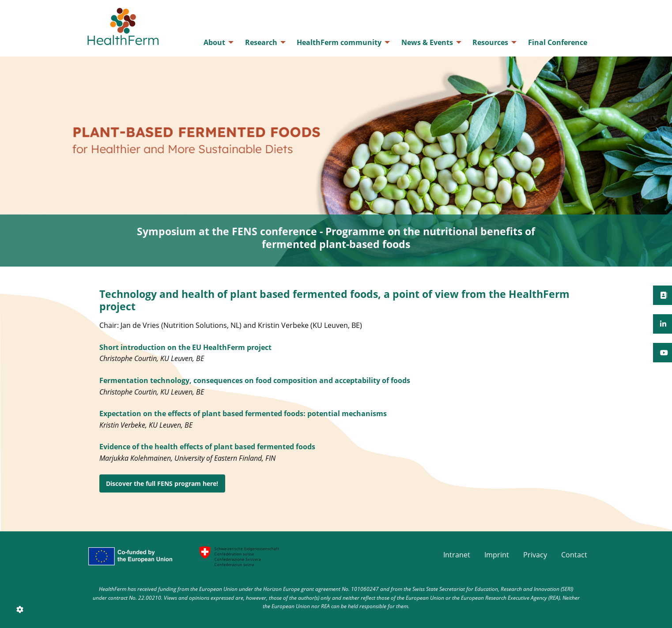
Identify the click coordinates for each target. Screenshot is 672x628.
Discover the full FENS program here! (162, 483)
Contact (574, 555)
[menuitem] (216, 42)
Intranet (457, 555)
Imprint (497, 555)
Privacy (535, 555)
